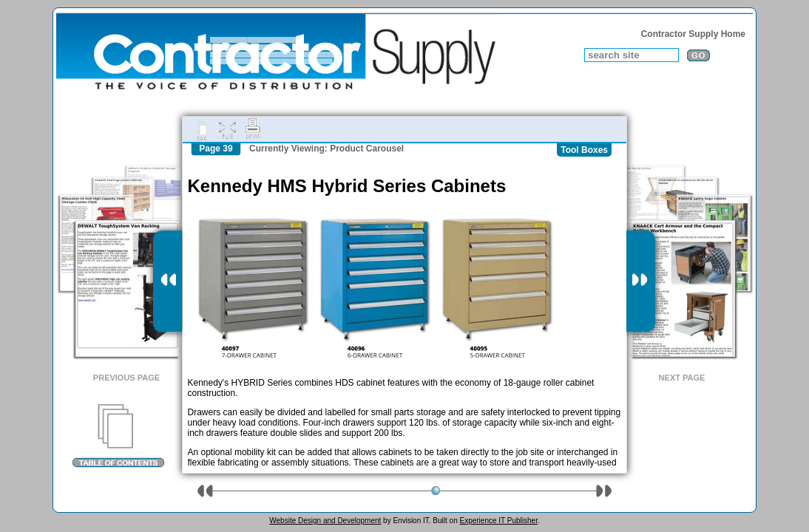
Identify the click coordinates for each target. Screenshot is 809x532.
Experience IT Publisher (498, 521)
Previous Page (126, 378)
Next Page (682, 378)
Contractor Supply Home (693, 34)
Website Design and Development (325, 521)
